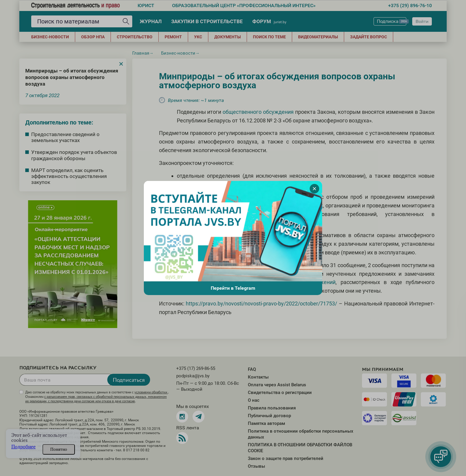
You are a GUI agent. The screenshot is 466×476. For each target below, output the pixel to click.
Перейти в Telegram (233, 288)
